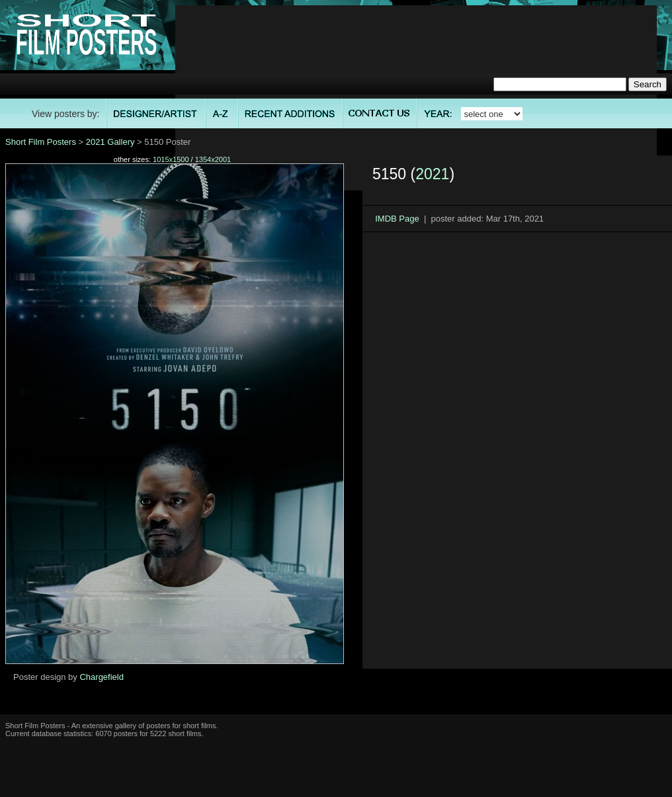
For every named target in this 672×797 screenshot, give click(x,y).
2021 (432, 174)
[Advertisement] (416, 98)
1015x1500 (171, 159)
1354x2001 (213, 159)
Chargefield (102, 677)
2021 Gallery (110, 142)
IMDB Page (397, 219)
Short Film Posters (41, 142)
